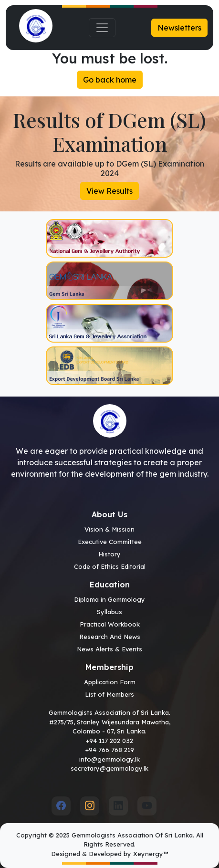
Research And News (110, 637)
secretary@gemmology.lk (109, 768)
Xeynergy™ (151, 854)
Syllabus (109, 612)
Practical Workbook (110, 624)
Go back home (110, 80)
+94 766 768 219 (110, 750)
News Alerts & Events (109, 649)
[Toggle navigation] (102, 28)
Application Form (110, 682)
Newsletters (179, 28)
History (109, 554)
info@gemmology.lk (109, 759)
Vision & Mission (109, 529)
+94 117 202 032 (109, 741)
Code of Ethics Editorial (110, 566)
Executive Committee (110, 542)
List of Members (109, 694)
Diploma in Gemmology (109, 599)
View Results (109, 191)
